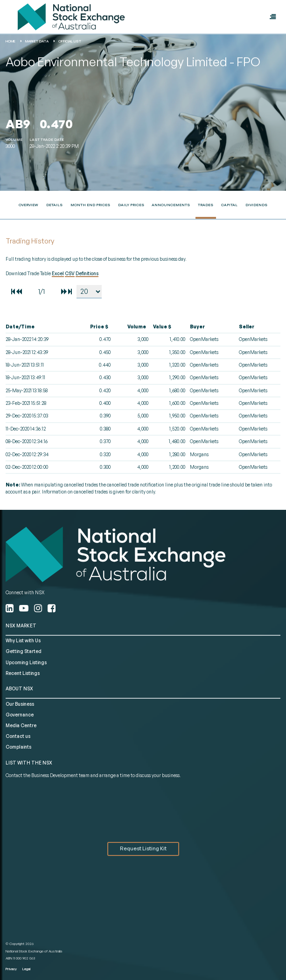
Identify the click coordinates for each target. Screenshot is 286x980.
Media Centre (21, 725)
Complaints (18, 747)
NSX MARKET (21, 626)
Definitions (87, 273)
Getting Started (24, 651)
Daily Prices (131, 205)
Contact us (18, 736)
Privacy (11, 969)
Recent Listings (23, 673)
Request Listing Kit (143, 848)
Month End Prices (90, 205)
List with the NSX (29, 763)
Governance (20, 715)
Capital (229, 205)
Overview (28, 205)
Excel (58, 273)
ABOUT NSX (19, 688)
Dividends (256, 205)
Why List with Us (23, 640)
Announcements (171, 205)
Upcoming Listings (26, 662)
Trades (206, 205)
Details (54, 205)
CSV (70, 273)
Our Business (20, 704)
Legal (26, 969)
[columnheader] (41, 327)
